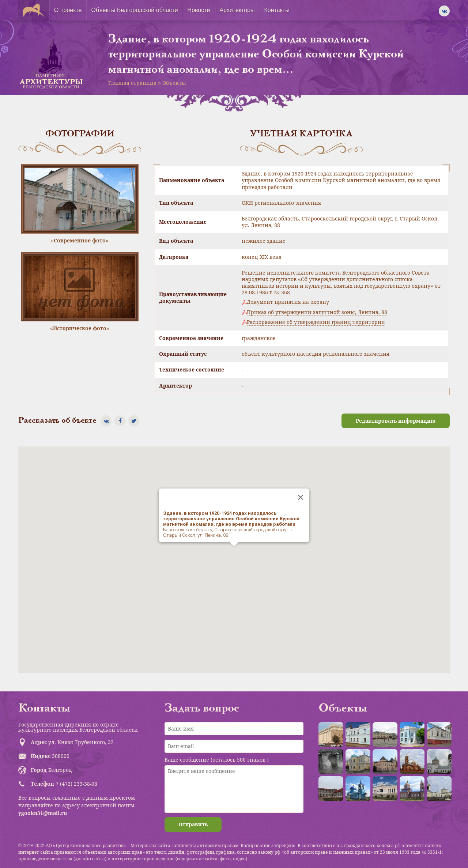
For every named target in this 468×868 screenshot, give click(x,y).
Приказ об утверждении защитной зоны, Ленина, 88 (317, 312)
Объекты (174, 83)
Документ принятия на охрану (288, 302)
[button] (234, 553)
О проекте (68, 10)
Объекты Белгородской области (134, 10)
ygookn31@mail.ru (43, 813)
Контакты (277, 10)
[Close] (301, 497)
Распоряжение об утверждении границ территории (316, 322)
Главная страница (132, 83)
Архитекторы (237, 10)
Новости (199, 10)
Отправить (193, 824)
